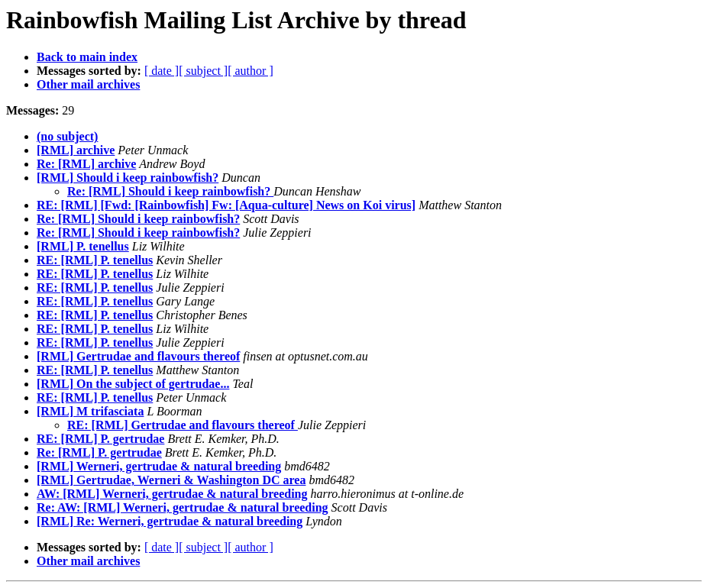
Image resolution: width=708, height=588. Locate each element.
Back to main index (87, 57)
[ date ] (162, 71)
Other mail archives (88, 84)
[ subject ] (203, 71)
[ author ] (251, 71)
